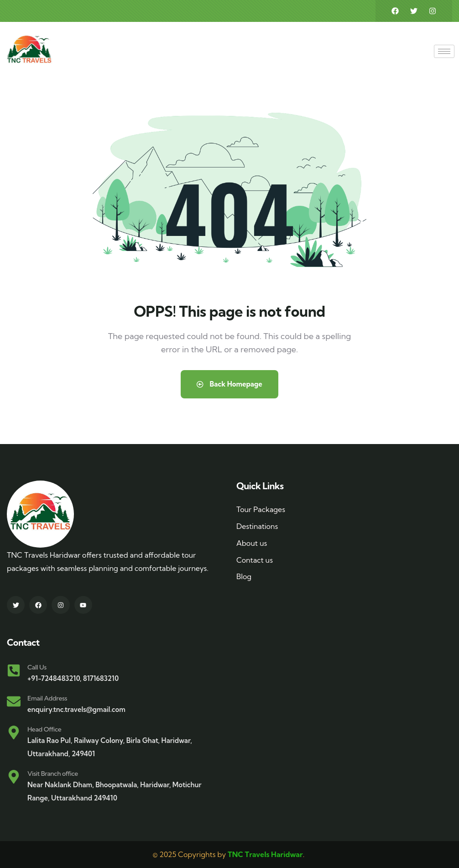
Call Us (37, 667)
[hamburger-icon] (444, 51)
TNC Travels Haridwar (265, 854)
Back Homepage (229, 384)
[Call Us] (14, 670)
